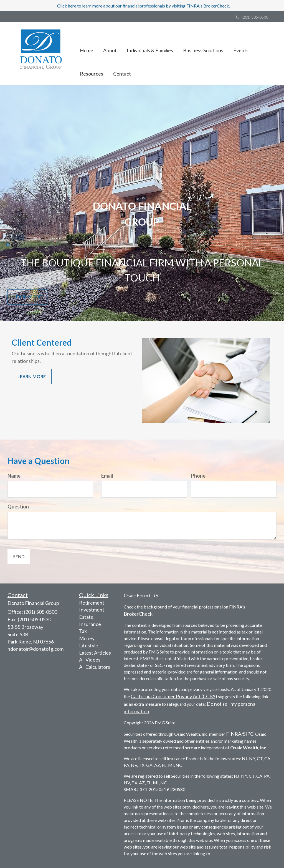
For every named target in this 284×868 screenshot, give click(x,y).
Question (18, 507)
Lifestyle (89, 645)
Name (14, 476)
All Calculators (95, 667)
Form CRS (147, 595)
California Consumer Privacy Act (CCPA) (174, 696)
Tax (83, 631)
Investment (92, 610)
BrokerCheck (138, 614)
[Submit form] (19, 557)
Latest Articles (95, 653)
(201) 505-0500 (252, 17)
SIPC (248, 734)
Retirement (92, 603)
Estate (86, 617)
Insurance (90, 624)
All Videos (90, 660)
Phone (198, 476)
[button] (110, 42)
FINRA (234, 734)
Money (87, 638)
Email (107, 476)
